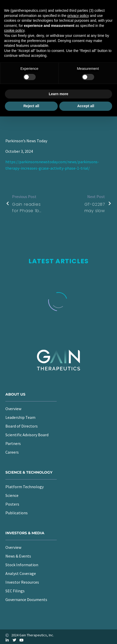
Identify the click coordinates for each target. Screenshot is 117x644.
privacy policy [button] (78, 16)
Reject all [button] (31, 106)
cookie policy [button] (14, 30)
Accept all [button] (86, 106)
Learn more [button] (59, 94)
